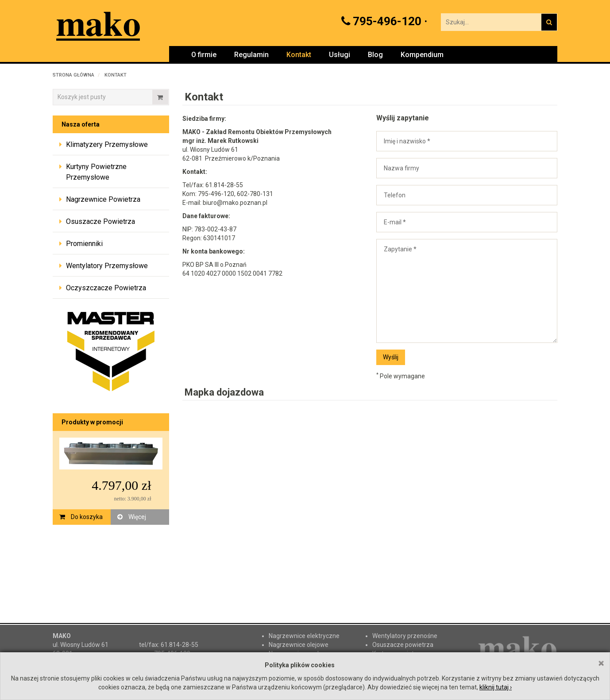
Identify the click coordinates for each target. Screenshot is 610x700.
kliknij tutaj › (496, 687)
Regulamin (251, 55)
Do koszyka (81, 517)
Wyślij (391, 357)
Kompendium (422, 55)
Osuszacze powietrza (100, 221)
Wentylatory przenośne (405, 636)
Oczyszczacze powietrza (106, 288)
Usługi (340, 55)
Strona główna (73, 75)
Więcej (132, 517)
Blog (375, 55)
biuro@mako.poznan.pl (235, 203)
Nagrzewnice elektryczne (304, 636)
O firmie (204, 55)
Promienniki (84, 244)
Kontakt (299, 55)
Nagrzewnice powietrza (103, 199)
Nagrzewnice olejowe (299, 645)
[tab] (111, 145)
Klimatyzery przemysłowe (107, 144)
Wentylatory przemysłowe (107, 266)
